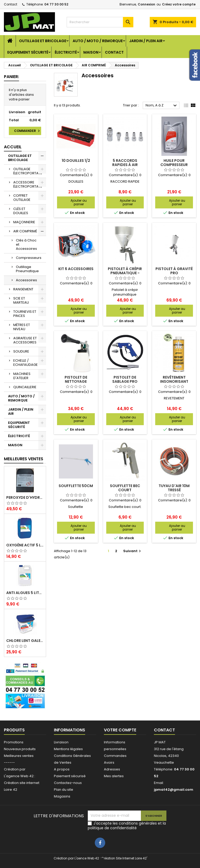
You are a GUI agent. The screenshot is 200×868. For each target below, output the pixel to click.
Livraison (61, 742)
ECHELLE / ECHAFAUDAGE (26, 363)
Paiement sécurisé (70, 776)
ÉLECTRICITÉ (66, 52)
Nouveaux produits (20, 749)
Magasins (62, 796)
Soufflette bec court (125, 488)
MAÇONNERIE (24, 222)
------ (9, 762)
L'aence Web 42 (87, 858)
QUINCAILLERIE (25, 387)
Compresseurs (29, 258)
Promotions (14, 742)
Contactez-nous (68, 783)
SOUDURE (21, 351)
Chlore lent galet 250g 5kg (25, 641)
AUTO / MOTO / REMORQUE (98, 41)
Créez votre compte (179, 4)
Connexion (146, 4)
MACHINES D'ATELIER (22, 376)
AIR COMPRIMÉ (25, 231)
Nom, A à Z (162, 106)
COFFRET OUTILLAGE (22, 198)
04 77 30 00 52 (56, 4)
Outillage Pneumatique (27, 269)
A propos (62, 769)
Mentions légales (68, 749)
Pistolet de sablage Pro (125, 379)
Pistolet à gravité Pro (174, 271)
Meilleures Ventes (24, 459)
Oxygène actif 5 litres (25, 545)
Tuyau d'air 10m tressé (174, 488)
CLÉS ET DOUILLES (21, 211)
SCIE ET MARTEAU (21, 300)
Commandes (115, 756)
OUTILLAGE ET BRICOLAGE (43, 41)
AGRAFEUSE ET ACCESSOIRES (25, 340)
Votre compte (120, 730)
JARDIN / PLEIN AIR (146, 41)
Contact (11, 4)
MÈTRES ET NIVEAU (22, 327)
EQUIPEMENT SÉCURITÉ (28, 52)
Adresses (112, 769)
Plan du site (64, 790)
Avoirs (109, 762)
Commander (28, 131)
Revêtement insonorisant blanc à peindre (174, 381)
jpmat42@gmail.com (174, 790)
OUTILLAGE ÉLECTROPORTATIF (28, 171)
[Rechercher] (100, 22)
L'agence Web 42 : (20, 776)
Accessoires (26, 280)
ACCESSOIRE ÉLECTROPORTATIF (28, 184)
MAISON (91, 52)
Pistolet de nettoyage (76, 379)
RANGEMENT (23, 289)
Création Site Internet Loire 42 (124, 858)
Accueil (13, 147)
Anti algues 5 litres (25, 593)
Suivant (133, 551)
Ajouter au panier (79, 202)
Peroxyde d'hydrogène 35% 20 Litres (25, 497)
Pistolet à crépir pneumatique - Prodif (125, 273)
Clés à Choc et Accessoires (26, 244)
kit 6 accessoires (76, 269)
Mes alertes (114, 776)
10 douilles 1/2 (76, 161)
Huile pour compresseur (174, 163)
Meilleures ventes (19, 756)
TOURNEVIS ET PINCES (25, 314)
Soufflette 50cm (76, 486)
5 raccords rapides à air (125, 163)
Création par (15, 769)
